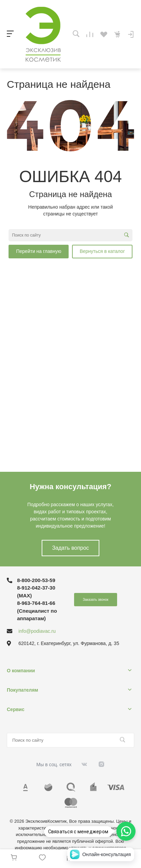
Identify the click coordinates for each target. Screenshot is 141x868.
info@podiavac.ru (37, 631)
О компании (21, 671)
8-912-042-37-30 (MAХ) (36, 592)
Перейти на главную (39, 251)
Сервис (16, 709)
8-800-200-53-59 (36, 580)
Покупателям (23, 690)
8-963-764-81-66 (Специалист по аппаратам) (37, 611)
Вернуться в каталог (102, 251)
